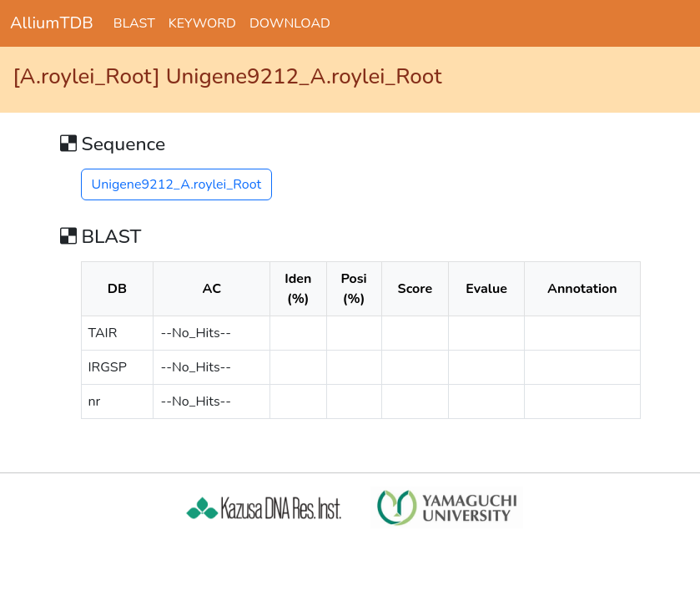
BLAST (134, 23)
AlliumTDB (52, 23)
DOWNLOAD (290, 23)
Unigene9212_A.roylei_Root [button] (177, 184)
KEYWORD (202, 23)
